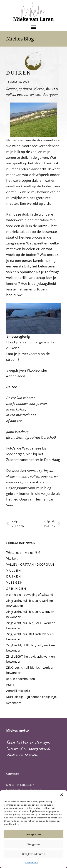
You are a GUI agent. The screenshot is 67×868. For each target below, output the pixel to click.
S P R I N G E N (16, 589)
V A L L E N (13, 570)
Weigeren (34, 844)
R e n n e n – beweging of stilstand (30, 595)
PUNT (10, 685)
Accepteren (33, 834)
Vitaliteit (12, 558)
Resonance (14, 703)
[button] (62, 795)
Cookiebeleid (32, 863)
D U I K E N (13, 576)
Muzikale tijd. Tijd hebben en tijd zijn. (31, 697)
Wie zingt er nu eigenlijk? (23, 552)
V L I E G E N (14, 582)
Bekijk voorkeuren (33, 854)
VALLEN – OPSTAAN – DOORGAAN (30, 564)
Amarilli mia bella (18, 691)
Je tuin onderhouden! (21, 679)
